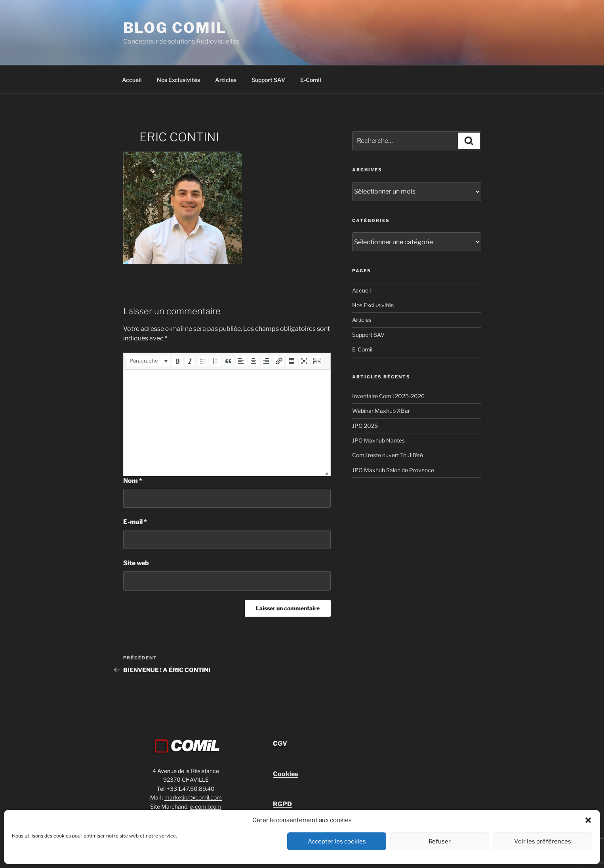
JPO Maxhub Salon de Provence (393, 470)
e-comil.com (206, 806)
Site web (136, 563)
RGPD (282, 804)
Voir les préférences (543, 841)
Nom (133, 481)
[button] (588, 820)
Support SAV (268, 80)
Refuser (440, 841)
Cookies (286, 774)
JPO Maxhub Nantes (378, 440)
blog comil (175, 28)
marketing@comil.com (193, 797)
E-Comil (311, 80)
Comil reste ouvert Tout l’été (388, 455)
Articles (226, 80)
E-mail (135, 522)
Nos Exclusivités (178, 80)
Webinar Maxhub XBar (381, 411)
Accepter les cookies (337, 841)
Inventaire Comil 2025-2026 (388, 396)
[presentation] (148, 361)
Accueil (132, 80)
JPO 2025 (365, 426)
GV (280, 744)
